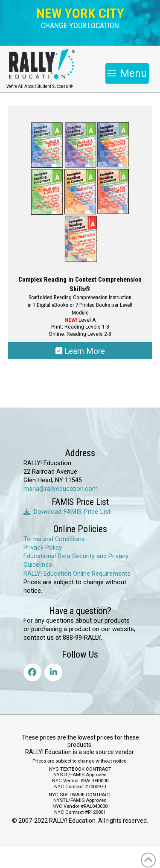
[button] (80, 26)
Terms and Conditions (54, 539)
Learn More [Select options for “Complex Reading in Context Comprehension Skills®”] (80, 351)
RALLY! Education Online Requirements (77, 574)
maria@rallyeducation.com (61, 489)
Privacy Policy (43, 548)
